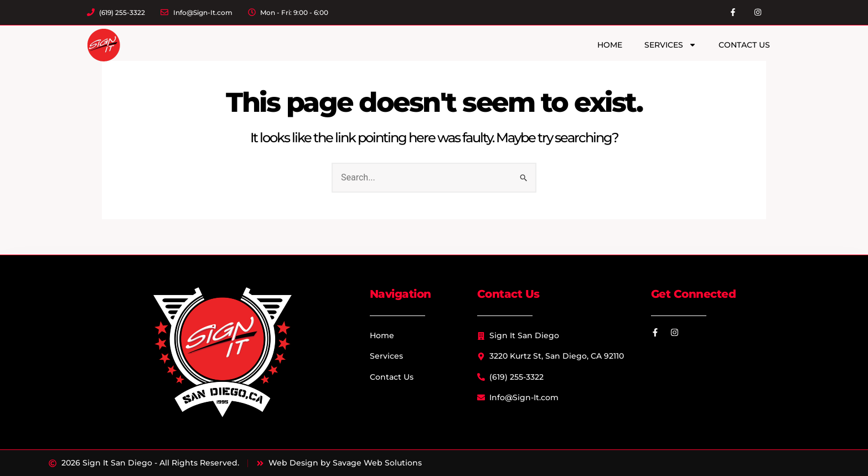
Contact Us (744, 45)
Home (610, 45)
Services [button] (670, 45)
